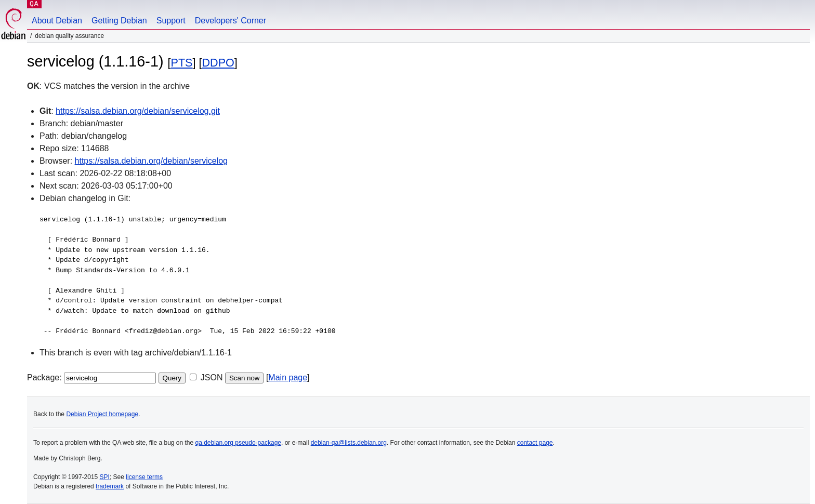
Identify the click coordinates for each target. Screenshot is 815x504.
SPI (105, 477)
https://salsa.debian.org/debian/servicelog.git (138, 111)
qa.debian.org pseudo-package (238, 443)
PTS (182, 63)
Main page (288, 377)
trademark (110, 486)
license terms (144, 477)
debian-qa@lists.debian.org (349, 443)
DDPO (218, 63)
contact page (535, 443)
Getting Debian (119, 21)
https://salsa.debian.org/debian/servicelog (151, 161)
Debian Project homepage (102, 414)
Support (171, 21)
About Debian (57, 21)
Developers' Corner (231, 21)
